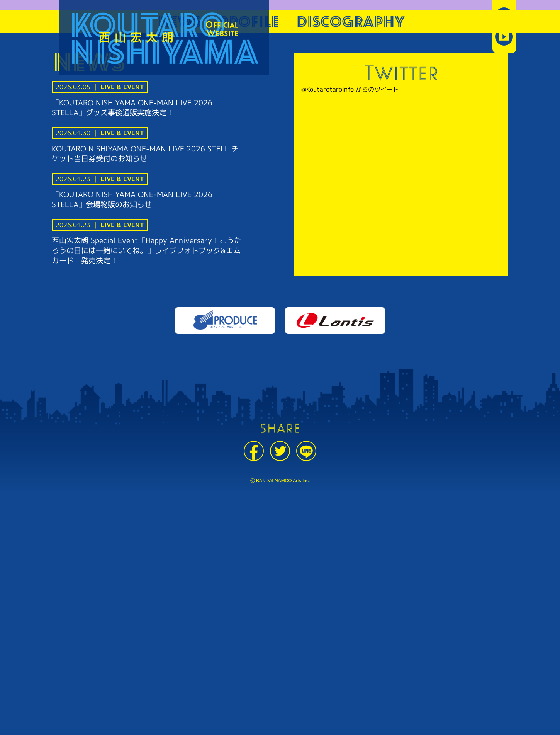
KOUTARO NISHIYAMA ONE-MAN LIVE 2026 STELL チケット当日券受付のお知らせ (145, 154)
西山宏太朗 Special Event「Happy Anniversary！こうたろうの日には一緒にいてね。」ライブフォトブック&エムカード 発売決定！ (147, 250)
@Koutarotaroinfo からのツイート (350, 89)
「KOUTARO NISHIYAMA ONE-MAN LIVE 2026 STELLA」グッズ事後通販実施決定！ (132, 108)
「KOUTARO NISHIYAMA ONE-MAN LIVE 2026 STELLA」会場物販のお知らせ (132, 199)
